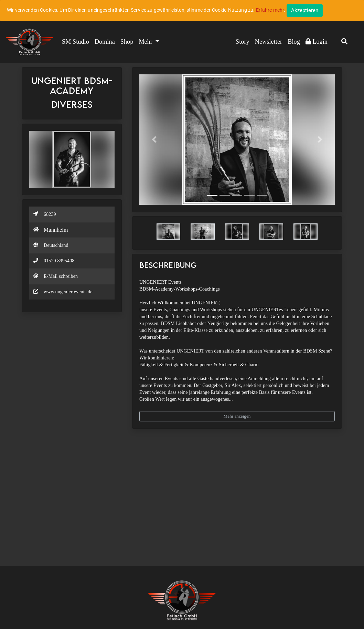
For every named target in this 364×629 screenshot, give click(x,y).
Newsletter (269, 42)
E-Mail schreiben (61, 276)
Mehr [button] (146, 42)
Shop (127, 42)
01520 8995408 (59, 261)
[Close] (305, 11)
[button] (344, 42)
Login (317, 42)
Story (243, 42)
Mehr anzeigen (237, 416)
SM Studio (76, 42)
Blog (294, 42)
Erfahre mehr (270, 10)
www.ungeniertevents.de (68, 292)
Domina (105, 42)
